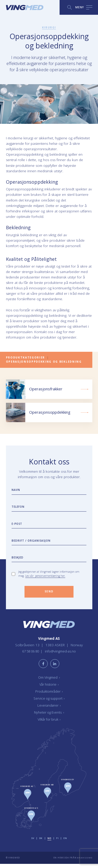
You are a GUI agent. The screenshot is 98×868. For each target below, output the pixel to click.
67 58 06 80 (30, 655)
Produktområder (49, 695)
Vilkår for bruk (49, 723)
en (65, 842)
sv (33, 842)
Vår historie (49, 688)
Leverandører (49, 709)
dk (41, 842)
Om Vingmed (49, 682)
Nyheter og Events (49, 716)
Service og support (49, 702)
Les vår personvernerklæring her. (46, 578)
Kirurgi (49, 27)
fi (58, 842)
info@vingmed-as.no (62, 655)
